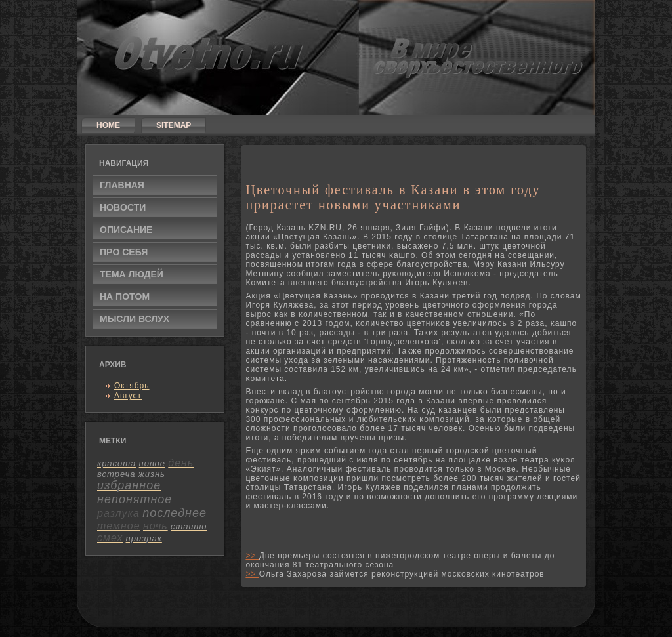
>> (252, 556)
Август (128, 396)
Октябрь (132, 386)
